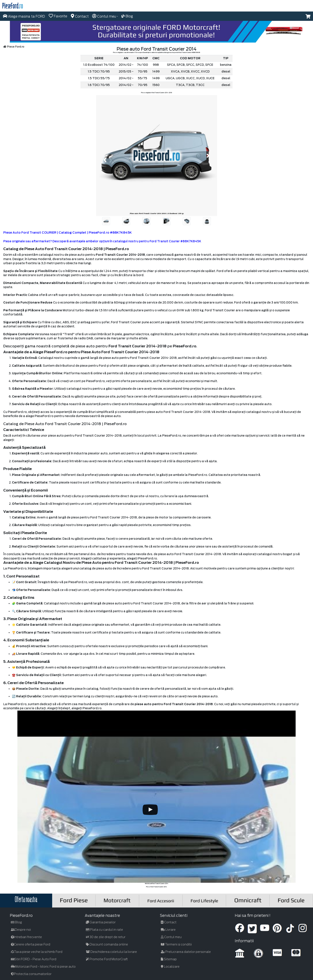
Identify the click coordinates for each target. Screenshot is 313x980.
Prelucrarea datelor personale (186, 952)
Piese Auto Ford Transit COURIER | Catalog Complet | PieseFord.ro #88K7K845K (67, 233)
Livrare (168, 930)
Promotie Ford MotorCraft (107, 959)
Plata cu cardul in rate (104, 930)
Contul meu (171, 937)
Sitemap (169, 959)
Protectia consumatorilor (31, 974)
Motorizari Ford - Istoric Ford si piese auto (43, 967)
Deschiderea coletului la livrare (111, 952)
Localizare (170, 967)
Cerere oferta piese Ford (31, 944)
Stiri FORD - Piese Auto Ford (34, 959)
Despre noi (21, 930)
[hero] (156, 32)
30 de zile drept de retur (106, 937)
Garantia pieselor (101, 922)
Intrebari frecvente (26, 937)
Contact (169, 922)
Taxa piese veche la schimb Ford (37, 952)
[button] (308, 16)
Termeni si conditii (176, 944)
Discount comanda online (107, 944)
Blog (16, 922)
